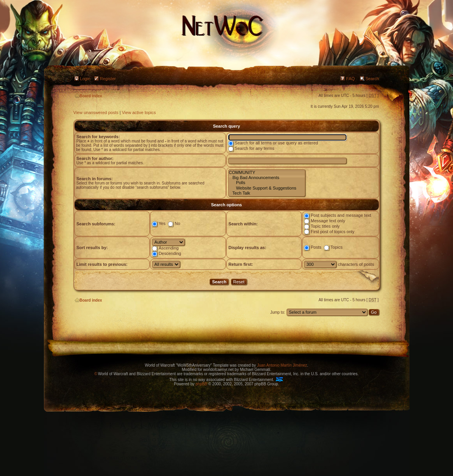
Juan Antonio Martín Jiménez (282, 365)
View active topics (139, 112)
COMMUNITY (267, 173)
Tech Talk (267, 193)
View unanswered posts (96, 112)
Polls (267, 183)
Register (108, 79)
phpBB (201, 384)
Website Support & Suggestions (267, 188)
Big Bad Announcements (267, 178)
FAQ (350, 79)
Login (85, 79)
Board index (88, 96)
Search (372, 79)
